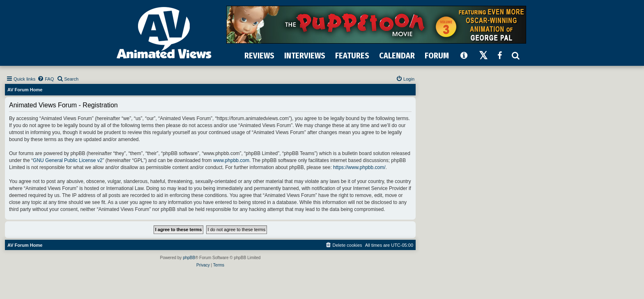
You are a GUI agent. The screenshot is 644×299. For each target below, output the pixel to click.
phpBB (189, 258)
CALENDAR (397, 56)
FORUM (437, 56)
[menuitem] (46, 79)
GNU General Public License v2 (68, 160)
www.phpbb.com (231, 160)
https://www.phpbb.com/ (359, 167)
